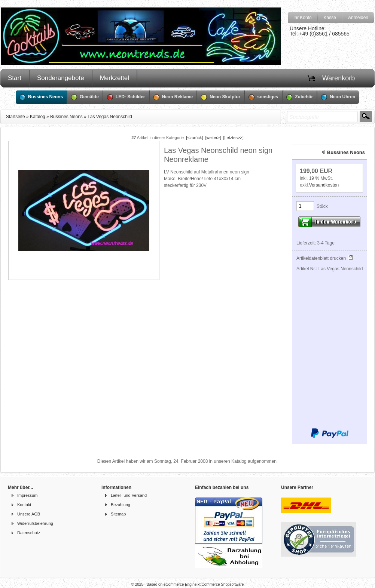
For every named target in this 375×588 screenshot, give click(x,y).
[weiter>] (213, 138)
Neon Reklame (173, 97)
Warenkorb (339, 78)
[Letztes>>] (233, 138)
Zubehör (300, 97)
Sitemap (118, 514)
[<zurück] (194, 138)
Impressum (27, 495)
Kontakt (24, 505)
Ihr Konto (303, 18)
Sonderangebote (61, 78)
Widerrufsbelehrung (35, 523)
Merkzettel (115, 78)
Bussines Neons (41, 97)
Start (15, 78)
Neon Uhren (338, 97)
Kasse (330, 18)
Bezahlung (121, 505)
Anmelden (358, 18)
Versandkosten (324, 185)
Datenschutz (29, 533)
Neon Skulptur (221, 97)
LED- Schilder (126, 97)
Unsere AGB (29, 514)
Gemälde (85, 97)
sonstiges (263, 97)
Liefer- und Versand (129, 495)
